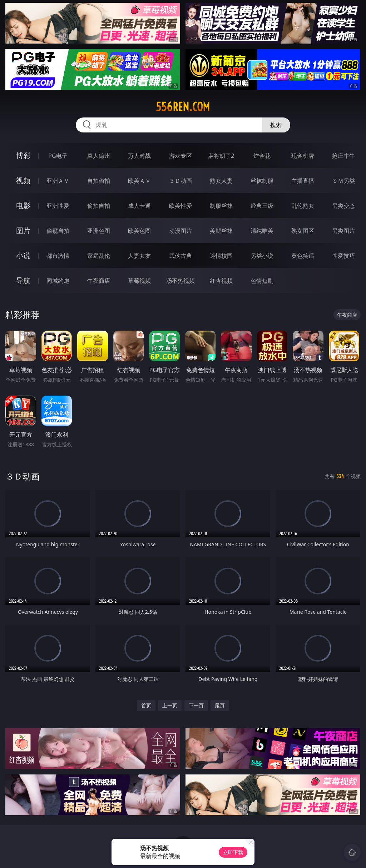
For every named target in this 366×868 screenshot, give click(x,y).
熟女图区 (303, 231)
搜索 (276, 125)
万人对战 (139, 156)
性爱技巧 (343, 256)
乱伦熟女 (303, 206)
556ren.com (183, 107)
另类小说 (262, 256)
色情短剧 (262, 281)
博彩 (23, 155)
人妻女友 (139, 256)
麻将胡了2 (221, 156)
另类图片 (343, 231)
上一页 (170, 705)
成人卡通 (139, 206)
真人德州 (99, 156)
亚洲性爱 (58, 206)
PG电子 (58, 156)
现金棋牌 (303, 156)
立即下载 (233, 852)
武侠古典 (180, 256)
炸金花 (262, 156)
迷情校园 (221, 256)
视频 (23, 180)
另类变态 (343, 206)
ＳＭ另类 (343, 181)
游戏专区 (180, 156)
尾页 (220, 705)
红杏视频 (221, 281)
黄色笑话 (303, 256)
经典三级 (262, 206)
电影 (23, 205)
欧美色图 (139, 231)
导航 (23, 280)
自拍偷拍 (99, 181)
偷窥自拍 (58, 231)
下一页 (196, 705)
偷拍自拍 (99, 206)
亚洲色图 (99, 231)
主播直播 (303, 181)
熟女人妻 (221, 181)
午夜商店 (99, 281)
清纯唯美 (262, 231)
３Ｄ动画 (180, 181)
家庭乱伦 (99, 256)
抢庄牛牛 (343, 156)
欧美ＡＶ (139, 181)
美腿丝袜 (221, 231)
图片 (23, 230)
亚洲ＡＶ (58, 181)
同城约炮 (58, 281)
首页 (146, 705)
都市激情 (58, 256)
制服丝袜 (221, 206)
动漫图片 (180, 231)
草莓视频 (139, 281)
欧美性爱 (180, 206)
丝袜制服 (262, 181)
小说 (23, 255)
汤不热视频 (180, 281)
